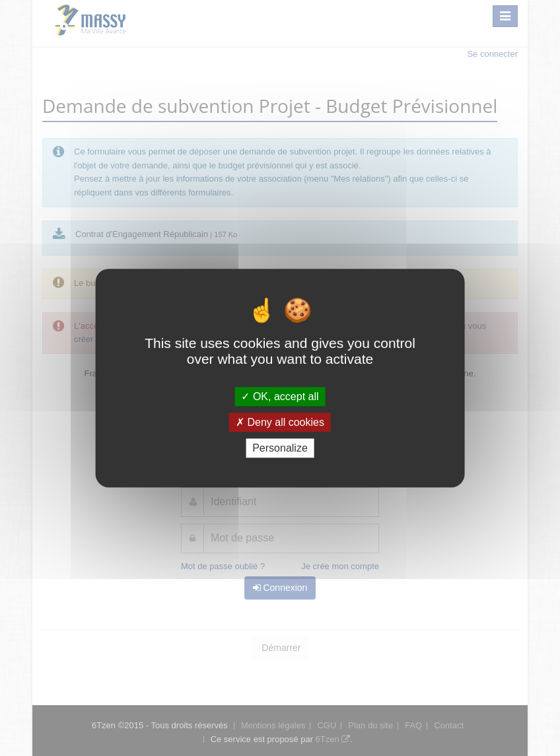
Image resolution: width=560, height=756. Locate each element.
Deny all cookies (280, 422)
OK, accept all (280, 396)
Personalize (280, 448)
